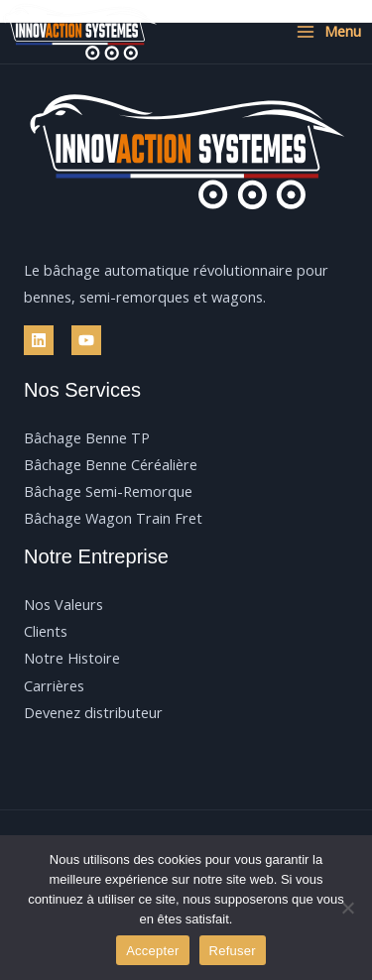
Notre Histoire (72, 658)
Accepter (152, 951)
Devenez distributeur (93, 712)
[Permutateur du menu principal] (328, 32)
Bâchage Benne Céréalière (111, 464)
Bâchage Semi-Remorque (108, 491)
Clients (46, 631)
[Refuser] (347, 908)
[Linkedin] (39, 340)
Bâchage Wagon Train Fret (113, 518)
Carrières (54, 685)
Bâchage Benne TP (87, 437)
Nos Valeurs (63, 604)
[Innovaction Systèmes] (79, 32)
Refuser (233, 951)
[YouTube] (86, 340)
